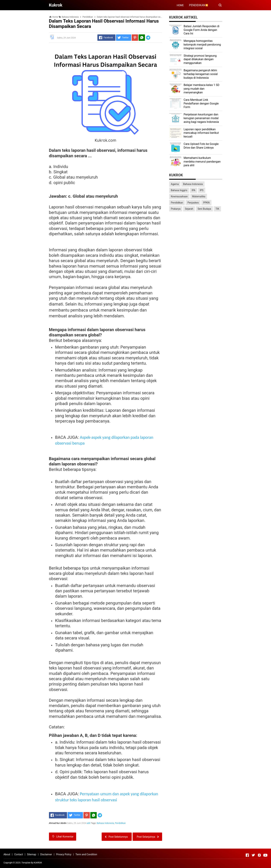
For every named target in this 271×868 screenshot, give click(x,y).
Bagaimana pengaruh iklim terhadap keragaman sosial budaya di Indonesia (201, 74)
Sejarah (189, 209)
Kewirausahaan (179, 196)
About (7, 854)
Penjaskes (193, 203)
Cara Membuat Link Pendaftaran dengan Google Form (201, 104)
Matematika (199, 196)
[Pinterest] (135, 38)
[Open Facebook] (247, 855)
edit (89, 823)
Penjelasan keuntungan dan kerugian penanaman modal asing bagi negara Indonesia (201, 118)
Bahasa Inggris (179, 190)
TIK (217, 209)
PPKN (206, 203)
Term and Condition (86, 854)
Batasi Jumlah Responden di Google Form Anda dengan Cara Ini (202, 30)
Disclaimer (46, 854)
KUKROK (38, 863)
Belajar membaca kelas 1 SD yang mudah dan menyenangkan (202, 89)
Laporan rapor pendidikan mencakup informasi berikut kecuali (201, 133)
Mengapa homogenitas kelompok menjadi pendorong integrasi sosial (202, 45)
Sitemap (32, 854)
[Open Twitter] (253, 855)
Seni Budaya (204, 209)
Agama (175, 184)
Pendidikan (120, 823)
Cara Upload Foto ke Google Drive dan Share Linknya (201, 146)
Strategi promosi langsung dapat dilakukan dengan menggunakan (200, 59)
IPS (202, 190)
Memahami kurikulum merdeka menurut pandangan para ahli (202, 162)
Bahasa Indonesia (105, 823)
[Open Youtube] (265, 855)
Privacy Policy (64, 854)
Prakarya (176, 209)
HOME (180, 5)
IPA (193, 190)
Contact (19, 854)
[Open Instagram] (259, 855)
